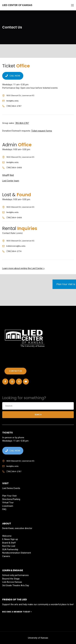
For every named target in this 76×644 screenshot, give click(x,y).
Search (38, 415)
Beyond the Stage (11, 579)
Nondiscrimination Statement (17, 553)
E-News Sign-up (10, 539)
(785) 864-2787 (14, 106)
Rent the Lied (9, 546)
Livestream (8, 506)
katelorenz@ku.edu (16, 246)
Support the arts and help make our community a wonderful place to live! (38, 604)
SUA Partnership (10, 549)
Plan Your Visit (9, 496)
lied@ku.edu (12, 101)
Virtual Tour (8, 503)
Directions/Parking (11, 499)
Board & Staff (9, 543)
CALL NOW (13, 76)
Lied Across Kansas (12, 582)
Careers (6, 556)
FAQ (4, 509)
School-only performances (15, 575)
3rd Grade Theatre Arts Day (16, 585)
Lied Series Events (11, 488)
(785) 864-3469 (14, 168)
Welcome (7, 536)
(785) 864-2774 (14, 251)
